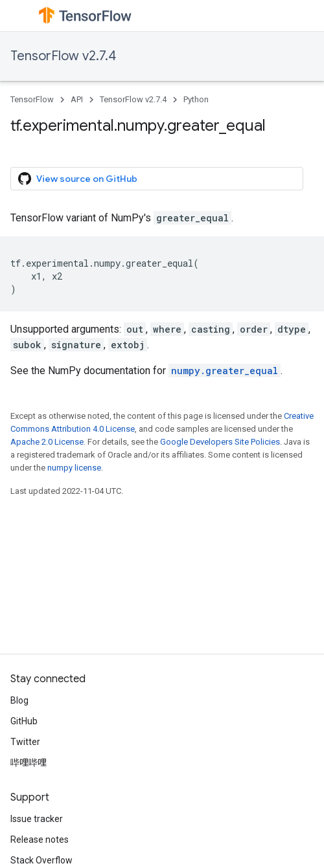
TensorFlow (32, 99)
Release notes (40, 840)
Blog (19, 700)
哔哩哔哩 (29, 762)
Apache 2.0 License (47, 442)
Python (196, 99)
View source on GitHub (78, 179)
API (77, 99)
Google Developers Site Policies (220, 442)
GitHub (24, 721)
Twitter (25, 742)
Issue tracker (37, 819)
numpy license (74, 468)
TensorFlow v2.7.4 (63, 56)
